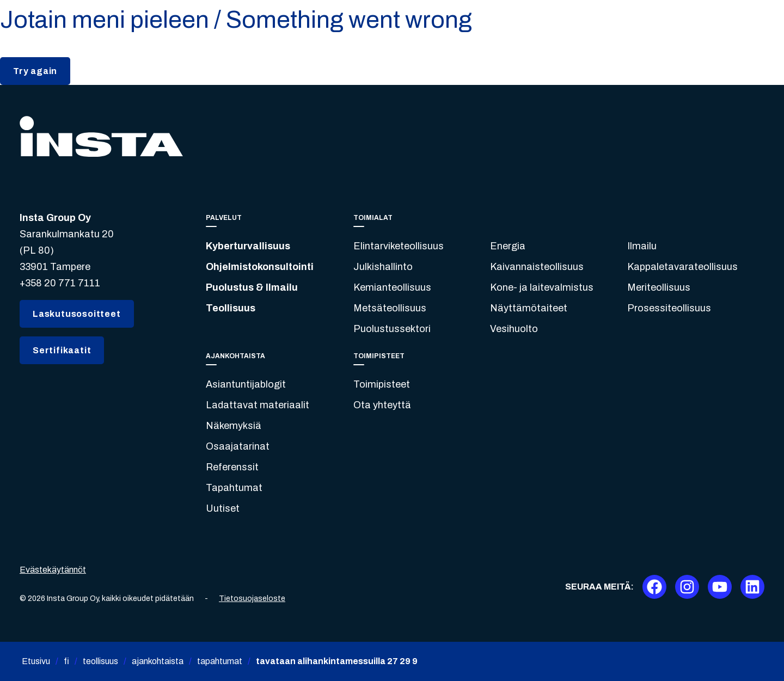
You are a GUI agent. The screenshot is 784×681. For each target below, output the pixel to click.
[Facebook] (654, 587)
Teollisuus (231, 308)
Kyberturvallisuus (248, 246)
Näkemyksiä (234, 426)
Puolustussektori (392, 329)
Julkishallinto (383, 267)
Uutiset (223, 508)
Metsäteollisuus (390, 308)
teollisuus (100, 661)
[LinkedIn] (752, 587)
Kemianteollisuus (392, 287)
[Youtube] (720, 587)
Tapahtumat (234, 488)
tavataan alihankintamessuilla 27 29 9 (337, 661)
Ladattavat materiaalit (258, 405)
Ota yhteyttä (382, 405)
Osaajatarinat (238, 446)
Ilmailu (642, 246)
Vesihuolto (514, 329)
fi (66, 661)
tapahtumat (220, 661)
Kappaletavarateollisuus (682, 267)
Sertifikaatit (62, 350)
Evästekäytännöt (53, 570)
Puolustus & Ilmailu (252, 287)
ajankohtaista (158, 661)
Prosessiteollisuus (669, 308)
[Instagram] (687, 587)
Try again (35, 71)
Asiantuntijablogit (246, 384)
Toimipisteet (382, 384)
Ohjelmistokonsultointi (260, 267)
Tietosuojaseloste (252, 599)
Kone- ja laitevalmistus (542, 287)
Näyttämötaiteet (529, 308)
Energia (508, 246)
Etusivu (36, 661)
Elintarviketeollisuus (399, 246)
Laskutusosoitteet (77, 314)
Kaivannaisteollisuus (537, 267)
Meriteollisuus (659, 287)
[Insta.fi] (101, 136)
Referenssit (232, 467)
